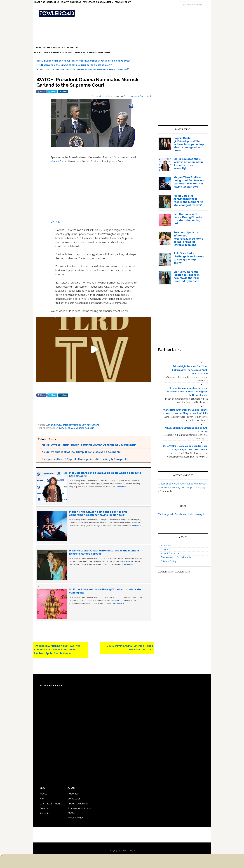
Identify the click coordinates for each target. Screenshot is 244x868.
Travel (43, 794)
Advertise (166, 546)
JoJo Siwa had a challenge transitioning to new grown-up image (189, 258)
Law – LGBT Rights (51, 804)
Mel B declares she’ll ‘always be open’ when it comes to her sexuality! (74, 65)
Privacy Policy (169, 561)
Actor (50, 425)
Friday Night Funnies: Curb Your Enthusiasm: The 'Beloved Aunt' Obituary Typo (190, 370)
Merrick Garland (60, 161)
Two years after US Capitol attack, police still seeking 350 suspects (85, 459)
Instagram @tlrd (197, 514)
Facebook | (181, 514)
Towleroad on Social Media (176, 557)
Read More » (122, 487)
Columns (45, 809)
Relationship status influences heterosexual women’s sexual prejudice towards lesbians (188, 239)
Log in (132, 851)
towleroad (93, 425)
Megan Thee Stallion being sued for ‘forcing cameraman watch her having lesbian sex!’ (83, 69)
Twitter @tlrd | (166, 514)
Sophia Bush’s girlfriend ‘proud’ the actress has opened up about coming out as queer (83, 61)
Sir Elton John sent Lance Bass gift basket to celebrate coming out (189, 219)
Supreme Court (77, 425)
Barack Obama (67, 428)
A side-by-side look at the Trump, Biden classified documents (81, 452)
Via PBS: (55, 222)
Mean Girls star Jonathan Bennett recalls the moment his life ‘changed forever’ (188, 200)
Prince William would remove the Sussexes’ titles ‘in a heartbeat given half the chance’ (187, 392)
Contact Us (167, 549)
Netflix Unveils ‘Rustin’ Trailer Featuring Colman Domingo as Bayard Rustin (89, 445)
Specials (44, 814)
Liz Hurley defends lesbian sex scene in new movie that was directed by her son (187, 276)
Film (42, 799)
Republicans (61, 425)
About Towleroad (171, 553)
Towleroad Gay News (123, 13)
